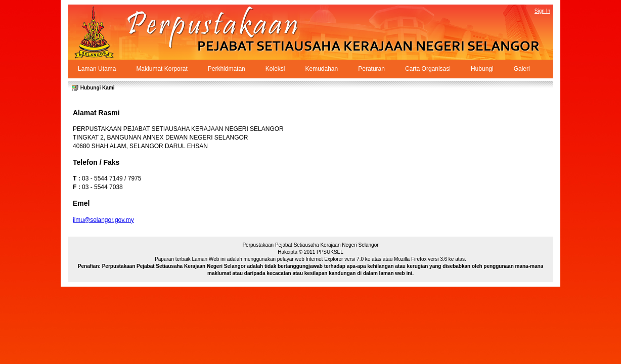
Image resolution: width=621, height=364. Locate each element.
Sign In (542, 11)
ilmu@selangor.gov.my (103, 220)
